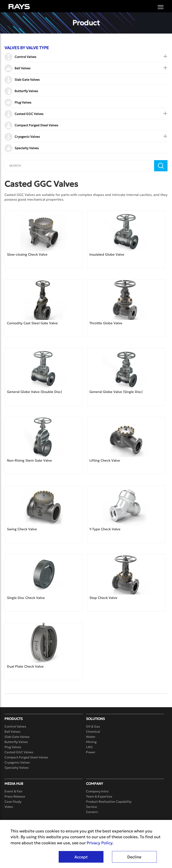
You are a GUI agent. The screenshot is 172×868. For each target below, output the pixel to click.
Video (9, 807)
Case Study (13, 802)
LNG (89, 747)
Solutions (95, 719)
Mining (91, 742)
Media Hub (14, 784)
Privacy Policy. (100, 843)
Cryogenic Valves (17, 762)
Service (91, 807)
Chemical (93, 732)
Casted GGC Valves (19, 752)
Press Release (15, 796)
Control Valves (15, 726)
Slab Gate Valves (17, 737)
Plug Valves (13, 747)
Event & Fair (14, 791)
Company (95, 784)
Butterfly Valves (16, 742)
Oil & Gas (93, 726)
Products (14, 719)
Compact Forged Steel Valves (26, 757)
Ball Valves (12, 732)
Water (91, 737)
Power (91, 752)
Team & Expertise (99, 796)
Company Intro (97, 791)
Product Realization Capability (109, 802)
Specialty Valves (17, 768)
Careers (92, 812)
